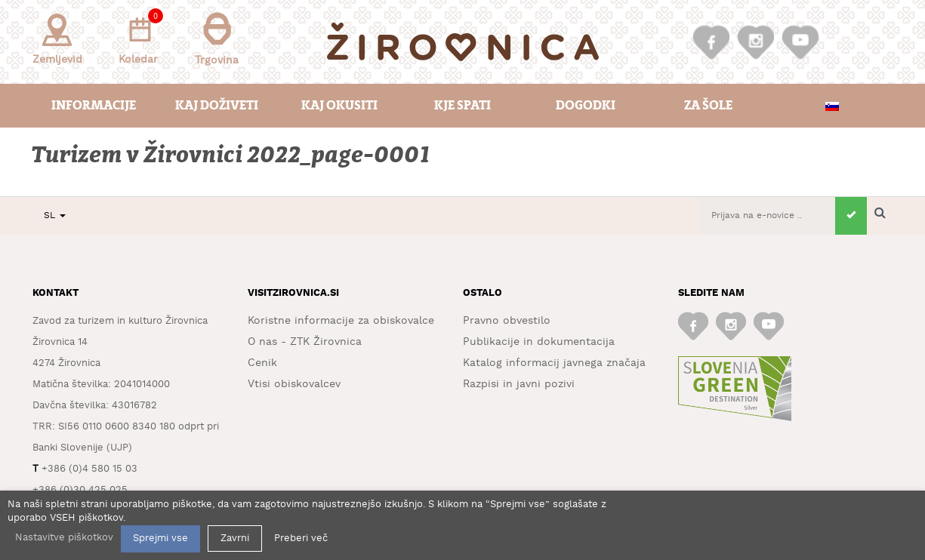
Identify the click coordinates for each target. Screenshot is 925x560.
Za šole (708, 105)
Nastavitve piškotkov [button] (64, 538)
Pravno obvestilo (507, 321)
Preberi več (301, 538)
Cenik (262, 363)
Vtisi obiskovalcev (294, 384)
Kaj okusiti (339, 105)
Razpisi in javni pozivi (519, 384)
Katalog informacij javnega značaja (554, 363)
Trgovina (217, 39)
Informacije (94, 105)
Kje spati (462, 105)
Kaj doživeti (217, 105)
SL (55, 215)
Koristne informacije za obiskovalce (341, 321)
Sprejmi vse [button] (160, 538)
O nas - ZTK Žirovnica (305, 342)
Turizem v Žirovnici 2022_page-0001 (232, 155)
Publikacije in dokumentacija (539, 342)
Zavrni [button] (235, 538)
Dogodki (586, 105)
